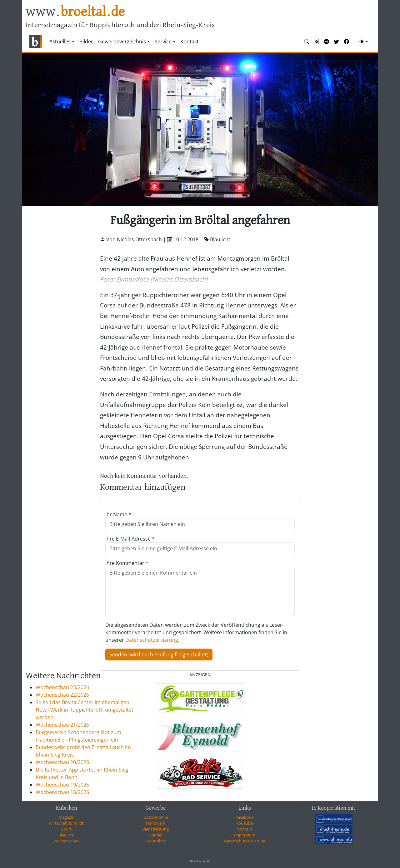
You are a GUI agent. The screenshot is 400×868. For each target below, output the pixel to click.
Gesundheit (155, 841)
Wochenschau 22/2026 (62, 695)
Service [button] (163, 42)
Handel (155, 835)
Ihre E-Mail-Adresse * (130, 539)
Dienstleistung (155, 829)
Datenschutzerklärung (152, 640)
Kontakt (190, 42)
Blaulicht (66, 835)
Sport (66, 829)
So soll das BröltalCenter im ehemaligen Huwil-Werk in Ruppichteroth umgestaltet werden (85, 710)
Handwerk (156, 823)
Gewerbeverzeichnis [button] (122, 42)
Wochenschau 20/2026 (62, 762)
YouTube (245, 823)
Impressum (245, 835)
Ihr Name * (118, 514)
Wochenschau (67, 841)
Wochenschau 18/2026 (62, 792)
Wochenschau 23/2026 (62, 687)
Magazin (67, 817)
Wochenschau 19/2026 (62, 785)
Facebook (245, 817)
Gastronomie (156, 817)
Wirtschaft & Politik (66, 823)
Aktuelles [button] (60, 42)
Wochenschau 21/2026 (62, 725)
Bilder (86, 42)
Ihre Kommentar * (127, 563)
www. (75, 12)
